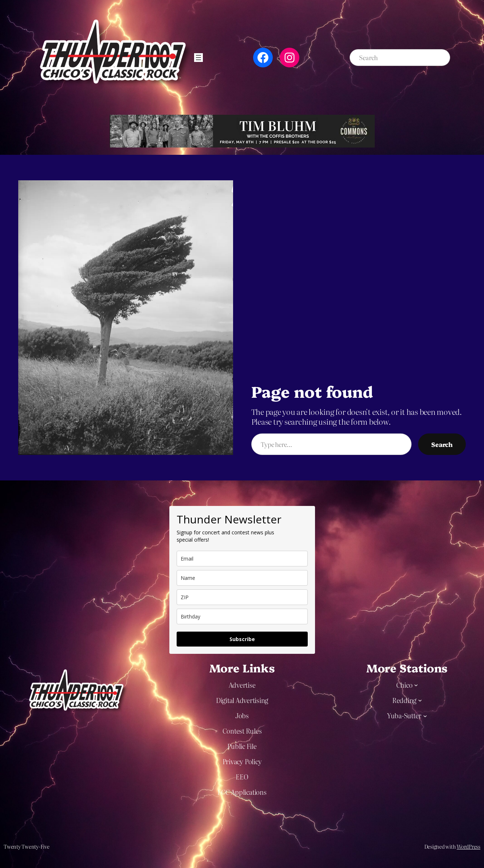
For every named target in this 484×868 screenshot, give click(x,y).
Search (442, 444)
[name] (242, 578)
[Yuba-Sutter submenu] (425, 716)
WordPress (469, 847)
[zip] (242, 597)
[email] (242, 559)
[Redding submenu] (420, 700)
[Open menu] (198, 58)
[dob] (242, 616)
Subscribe (242, 639)
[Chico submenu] (416, 685)
